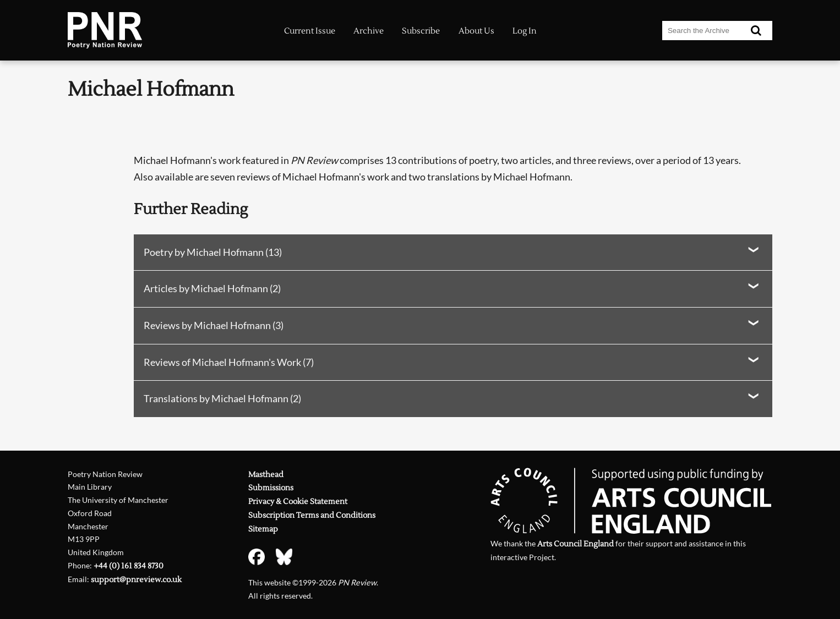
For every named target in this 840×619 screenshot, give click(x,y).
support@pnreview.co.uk (136, 580)
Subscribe (421, 31)
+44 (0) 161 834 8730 (129, 566)
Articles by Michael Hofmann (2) (212, 288)
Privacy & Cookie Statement (298, 502)
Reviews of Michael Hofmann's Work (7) (229, 362)
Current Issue (310, 31)
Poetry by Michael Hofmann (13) (213, 252)
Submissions (271, 488)
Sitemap (263, 529)
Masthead (266, 475)
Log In (525, 31)
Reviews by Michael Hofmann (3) (214, 325)
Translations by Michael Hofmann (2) (222, 398)
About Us (476, 31)
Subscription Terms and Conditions (312, 515)
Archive (369, 31)
